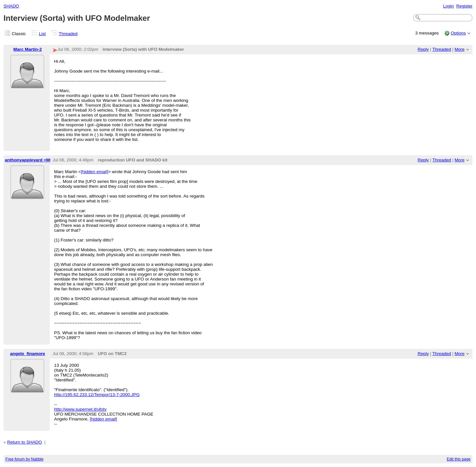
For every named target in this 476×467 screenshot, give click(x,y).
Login (449, 6)
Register (464, 6)
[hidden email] (95, 172)
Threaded (68, 34)
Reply (423, 49)
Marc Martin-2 (27, 49)
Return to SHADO (25, 442)
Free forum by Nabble (25, 459)
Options (458, 33)
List (42, 34)
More (460, 49)
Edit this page (459, 459)
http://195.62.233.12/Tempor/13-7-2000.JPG (97, 395)
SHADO (11, 6)
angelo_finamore (28, 354)
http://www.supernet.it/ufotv (80, 409)
